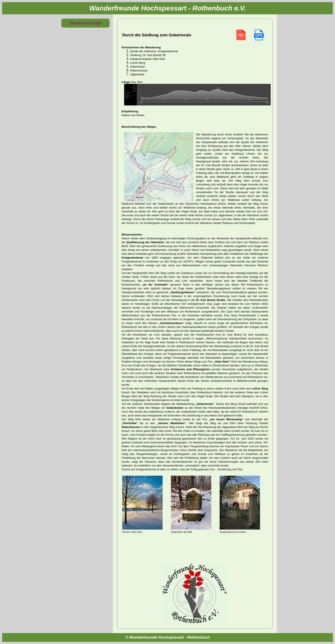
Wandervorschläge (85, 23)
